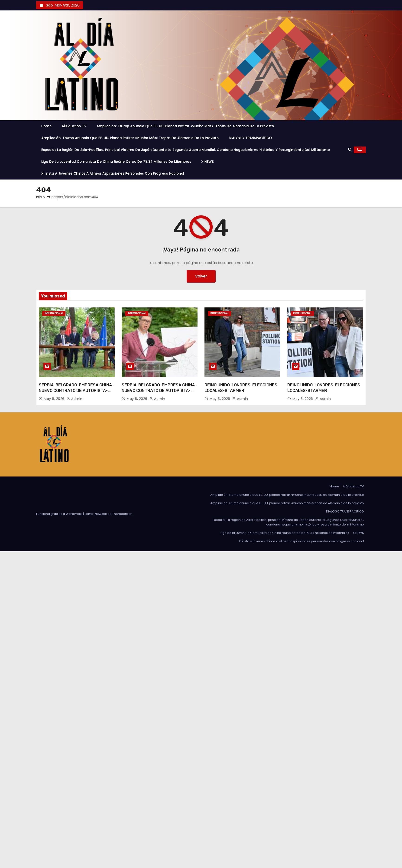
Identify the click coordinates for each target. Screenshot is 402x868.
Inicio (41, 197)
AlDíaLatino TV (74, 126)
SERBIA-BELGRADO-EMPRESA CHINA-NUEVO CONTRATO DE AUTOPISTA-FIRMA (76, 391)
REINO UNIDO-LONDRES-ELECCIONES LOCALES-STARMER (241, 388)
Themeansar (122, 514)
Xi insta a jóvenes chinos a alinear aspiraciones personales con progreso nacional (113, 173)
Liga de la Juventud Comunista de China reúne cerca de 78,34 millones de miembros (116, 162)
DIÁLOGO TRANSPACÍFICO (250, 138)
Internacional (54, 313)
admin (75, 399)
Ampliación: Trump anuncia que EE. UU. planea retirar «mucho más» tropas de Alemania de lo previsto (185, 126)
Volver (201, 276)
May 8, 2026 (55, 399)
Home (46, 126)
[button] (350, 150)
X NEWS (207, 162)
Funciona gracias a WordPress (60, 514)
